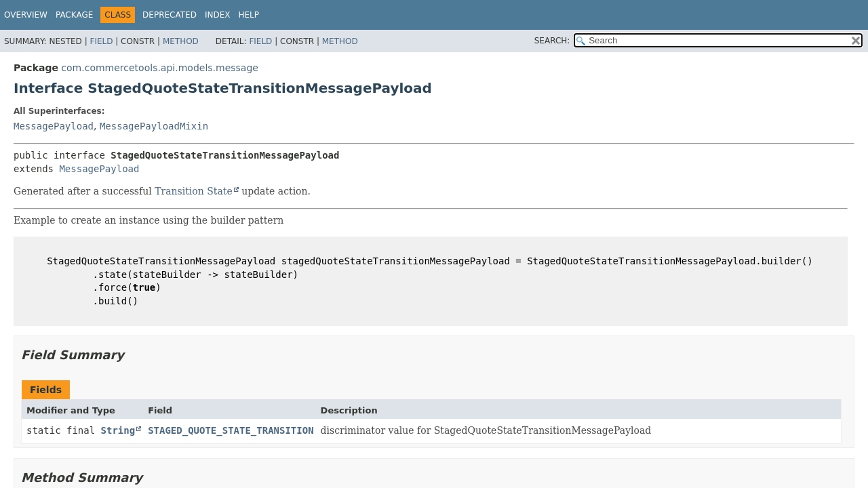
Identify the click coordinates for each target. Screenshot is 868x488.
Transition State (194, 191)
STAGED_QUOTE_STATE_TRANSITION (231, 430)
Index (218, 15)
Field (101, 41)
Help (249, 15)
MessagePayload (54, 126)
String (118, 430)
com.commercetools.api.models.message (160, 68)
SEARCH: (552, 41)
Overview (26, 15)
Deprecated (170, 15)
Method (181, 41)
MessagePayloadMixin (154, 126)
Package (74, 15)
